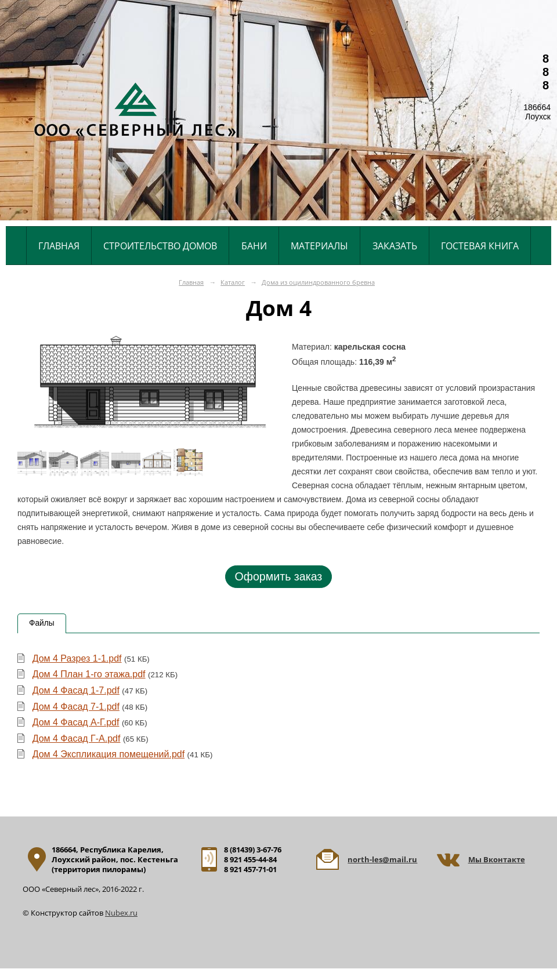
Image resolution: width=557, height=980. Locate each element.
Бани (254, 246)
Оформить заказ (278, 576)
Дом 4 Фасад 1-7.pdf (76, 690)
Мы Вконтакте (497, 860)
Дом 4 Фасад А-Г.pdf (76, 722)
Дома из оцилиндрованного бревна (318, 282)
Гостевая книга (480, 246)
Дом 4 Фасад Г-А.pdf (77, 738)
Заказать (395, 246)
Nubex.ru (121, 913)
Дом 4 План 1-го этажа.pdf (89, 674)
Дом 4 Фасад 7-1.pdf (76, 707)
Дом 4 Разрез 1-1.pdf (77, 658)
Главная (59, 246)
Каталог (233, 282)
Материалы (319, 246)
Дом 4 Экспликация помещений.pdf (109, 754)
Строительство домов (160, 246)
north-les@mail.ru (382, 860)
